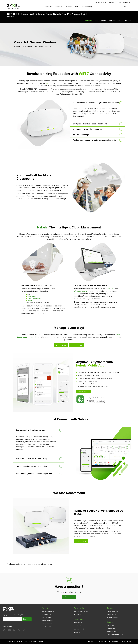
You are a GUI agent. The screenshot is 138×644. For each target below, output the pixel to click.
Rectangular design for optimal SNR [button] (88, 129)
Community (45, 615)
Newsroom (78, 619)
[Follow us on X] (19, 631)
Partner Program (112, 615)
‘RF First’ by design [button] (81, 135)
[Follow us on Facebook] (4, 631)
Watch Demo (61, 345)
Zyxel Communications (114, 635)
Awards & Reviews (80, 625)
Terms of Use (102, 642)
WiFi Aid (111, 289)
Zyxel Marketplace (80, 611)
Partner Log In (111, 611)
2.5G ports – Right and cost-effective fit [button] (90, 124)
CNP (29, 299)
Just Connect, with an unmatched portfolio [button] (35, 474)
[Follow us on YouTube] (9, 631)
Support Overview (47, 611)
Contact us (69, 597)
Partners (112, 3)
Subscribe (27, 619)
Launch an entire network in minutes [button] (32, 466)
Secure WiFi (32, 297)
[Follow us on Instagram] (24, 631)
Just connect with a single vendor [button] (31, 430)
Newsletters (78, 629)
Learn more (81, 541)
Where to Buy (87, 7)
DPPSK (30, 301)
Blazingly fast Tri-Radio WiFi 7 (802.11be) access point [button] (96, 103)
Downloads (127, 21)
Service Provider (101, 3)
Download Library (47, 618)
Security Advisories (47, 624)
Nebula (42, 228)
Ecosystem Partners (113, 618)
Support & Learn (72, 7)
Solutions (59, 7)
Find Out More (77, 345)
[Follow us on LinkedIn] (14, 631)
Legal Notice (91, 642)
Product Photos (100, 21)
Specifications (114, 21)
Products (48, 7)
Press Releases (79, 622)
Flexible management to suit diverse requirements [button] (95, 140)
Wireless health (80, 291)
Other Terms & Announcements (50, 627)
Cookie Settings (126, 642)
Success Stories (112, 632)
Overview (88, 21)
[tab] (97, 103)
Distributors (78, 615)
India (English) (124, 3)
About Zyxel (111, 625)
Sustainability (111, 629)
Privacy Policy (114, 642)
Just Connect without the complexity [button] (32, 459)
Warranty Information (47, 621)
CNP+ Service (37, 299)
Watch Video (83, 392)
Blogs (76, 632)
